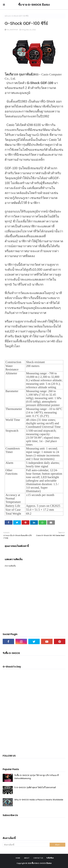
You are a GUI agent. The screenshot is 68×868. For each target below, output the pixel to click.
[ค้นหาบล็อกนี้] (26, 845)
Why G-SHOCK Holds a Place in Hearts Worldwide (39, 800)
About (27, 858)
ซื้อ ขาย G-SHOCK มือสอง (34, 5)
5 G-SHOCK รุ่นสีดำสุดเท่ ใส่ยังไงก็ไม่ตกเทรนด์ (35, 787)
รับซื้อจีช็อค (50, 858)
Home (18, 858)
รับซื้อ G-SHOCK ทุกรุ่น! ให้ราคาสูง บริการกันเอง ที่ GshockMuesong (36, 777)
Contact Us (38, 858)
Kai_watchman (12, 29)
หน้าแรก (8, 16)
